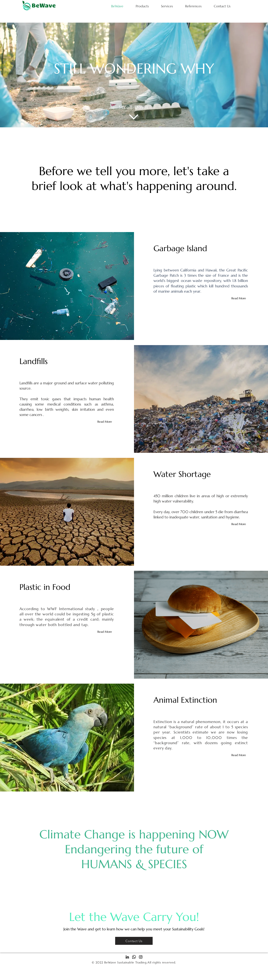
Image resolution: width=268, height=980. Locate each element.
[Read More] (240, 298)
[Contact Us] (134, 941)
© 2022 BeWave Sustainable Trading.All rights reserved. (134, 962)
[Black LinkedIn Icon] (127, 957)
